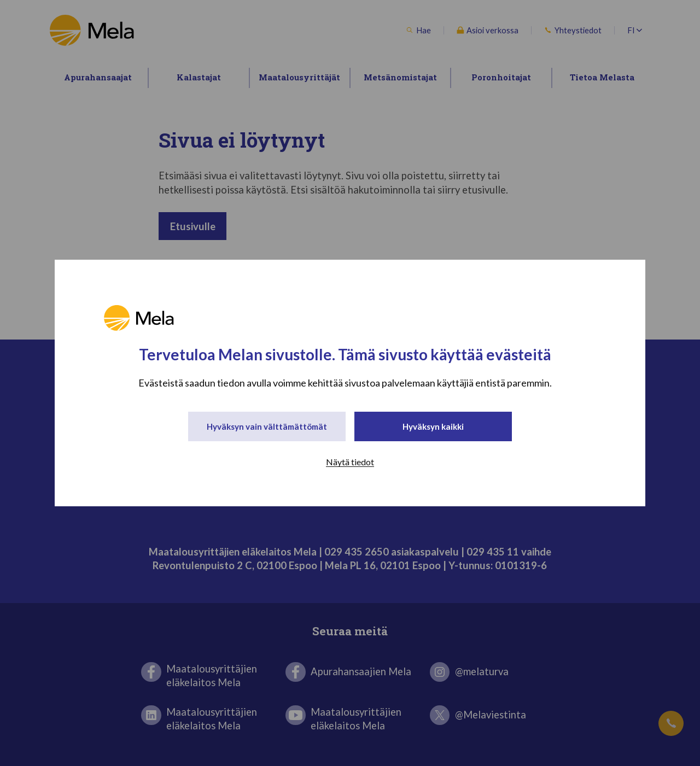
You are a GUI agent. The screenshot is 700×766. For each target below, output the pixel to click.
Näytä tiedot (350, 463)
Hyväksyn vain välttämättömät (267, 427)
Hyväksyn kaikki (433, 427)
